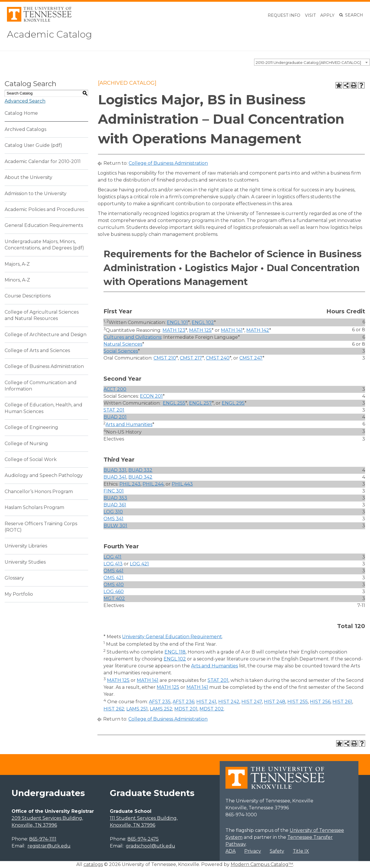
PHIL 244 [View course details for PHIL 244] (153, 484)
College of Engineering (31, 427)
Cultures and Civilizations (132, 337)
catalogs (93, 864)
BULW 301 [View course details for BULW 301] (115, 526)
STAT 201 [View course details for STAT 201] (114, 410)
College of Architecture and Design (46, 335)
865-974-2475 (143, 839)
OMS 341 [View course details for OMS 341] (113, 519)
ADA (231, 851)
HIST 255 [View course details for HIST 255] (298, 702)
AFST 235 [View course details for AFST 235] (160, 702)
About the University (28, 177)
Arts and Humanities (129, 424)
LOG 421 (139, 564)
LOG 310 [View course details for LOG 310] (113, 512)
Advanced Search (25, 101)
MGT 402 (114, 598)
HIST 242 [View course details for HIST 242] (229, 702)
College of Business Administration (44, 366)
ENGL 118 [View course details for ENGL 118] (175, 652)
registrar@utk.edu (49, 846)
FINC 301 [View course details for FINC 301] (114, 491)
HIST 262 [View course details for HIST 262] (114, 709)
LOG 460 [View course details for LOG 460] (114, 592)
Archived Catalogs (25, 129)
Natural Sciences (123, 344)
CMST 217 (191, 358)
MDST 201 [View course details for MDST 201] (186, 709)
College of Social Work (31, 459)
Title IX (301, 851)
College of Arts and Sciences (37, 350)
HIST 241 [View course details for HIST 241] (206, 702)
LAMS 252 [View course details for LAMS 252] (161, 709)
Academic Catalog (49, 34)
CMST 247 (251, 358)
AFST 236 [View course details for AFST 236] (183, 702)
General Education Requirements (44, 225)
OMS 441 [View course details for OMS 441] (113, 571)
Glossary (14, 578)
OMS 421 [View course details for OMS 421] (113, 578)
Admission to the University (36, 194)
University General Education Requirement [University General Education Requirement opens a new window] (172, 637)
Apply (327, 15)
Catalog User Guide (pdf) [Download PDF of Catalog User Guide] (33, 145)
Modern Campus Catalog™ (262, 864)
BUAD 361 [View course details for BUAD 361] (115, 505)
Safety (277, 851)
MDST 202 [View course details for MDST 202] (212, 709)
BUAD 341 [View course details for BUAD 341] (115, 477)
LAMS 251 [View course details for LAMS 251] (137, 709)
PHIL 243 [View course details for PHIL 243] (130, 484)
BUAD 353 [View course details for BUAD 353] (115, 498)
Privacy (253, 851)
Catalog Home (21, 113)
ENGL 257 (200, 403)
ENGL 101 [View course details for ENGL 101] (177, 323)
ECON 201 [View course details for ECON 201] (151, 396)
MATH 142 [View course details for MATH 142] (258, 330)
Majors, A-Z (17, 264)
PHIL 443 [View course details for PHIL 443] (182, 484)
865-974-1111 (43, 839)
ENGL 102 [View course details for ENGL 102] (203, 323)
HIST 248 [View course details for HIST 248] (275, 702)
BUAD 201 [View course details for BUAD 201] (115, 417)
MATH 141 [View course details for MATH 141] (232, 330)
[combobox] (312, 62)
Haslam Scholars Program (34, 507)
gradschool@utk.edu (150, 846)
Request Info (284, 15)
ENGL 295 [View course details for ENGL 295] (233, 403)
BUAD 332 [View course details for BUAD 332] (140, 470)
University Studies (25, 562)
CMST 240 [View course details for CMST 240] (218, 358)
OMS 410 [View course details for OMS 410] (114, 585)
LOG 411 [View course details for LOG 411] (112, 557)
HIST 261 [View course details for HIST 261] (342, 702)
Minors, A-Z (17, 280)
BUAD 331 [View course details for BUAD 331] (115, 470)
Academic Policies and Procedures (44, 209)
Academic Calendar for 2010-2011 (43, 161)
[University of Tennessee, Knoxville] (39, 20)
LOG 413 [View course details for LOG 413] (113, 564)
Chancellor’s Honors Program (39, 492)
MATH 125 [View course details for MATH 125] (200, 330)
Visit (310, 15)
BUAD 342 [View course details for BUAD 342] (140, 477)
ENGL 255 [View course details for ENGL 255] (174, 403)
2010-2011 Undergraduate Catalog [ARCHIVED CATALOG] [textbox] (308, 62)
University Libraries (26, 546)
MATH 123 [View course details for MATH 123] (174, 330)
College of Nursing (26, 444)
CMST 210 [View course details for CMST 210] (165, 358)
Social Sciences (121, 351)
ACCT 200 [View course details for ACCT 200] (115, 389)
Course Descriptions (28, 296)
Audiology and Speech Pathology (44, 475)
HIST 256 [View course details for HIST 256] (320, 702)
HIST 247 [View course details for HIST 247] (252, 702)
